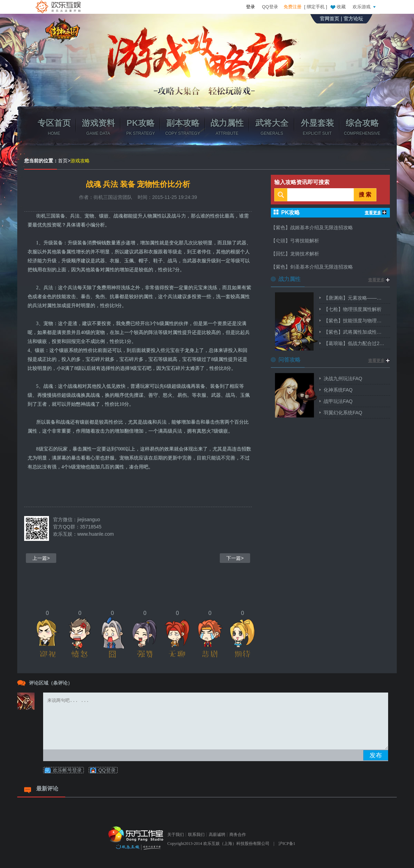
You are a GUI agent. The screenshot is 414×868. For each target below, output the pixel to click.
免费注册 (293, 7)
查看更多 (376, 213)
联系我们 (196, 835)
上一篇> (41, 558)
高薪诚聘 (217, 835)
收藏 (338, 7)
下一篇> (235, 558)
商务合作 (238, 835)
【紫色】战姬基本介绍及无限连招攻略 (312, 228)
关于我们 (176, 835)
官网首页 (329, 19)
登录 (250, 7)
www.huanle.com (96, 534)
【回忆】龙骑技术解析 (295, 254)
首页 (63, 161)
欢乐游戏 (365, 7)
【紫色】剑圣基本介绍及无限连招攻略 (312, 267)
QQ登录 (270, 7)
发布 (376, 755)
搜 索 (365, 195)
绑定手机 (316, 7)
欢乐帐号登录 (67, 770)
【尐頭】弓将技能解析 (295, 241)
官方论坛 (353, 19)
